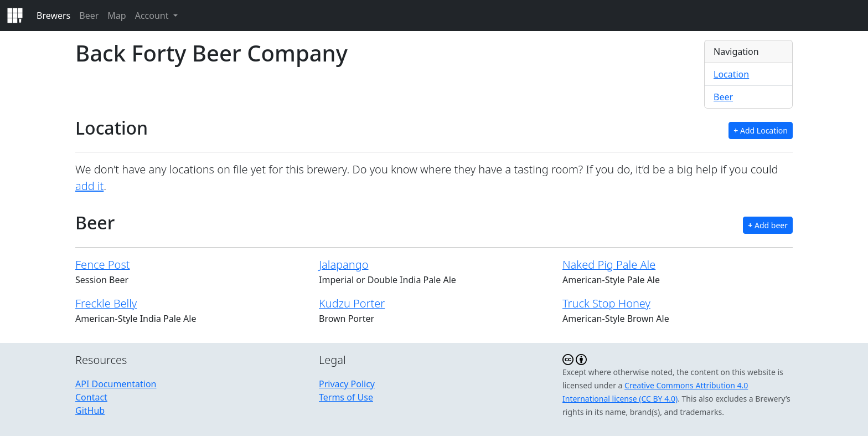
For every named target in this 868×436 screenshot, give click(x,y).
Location (731, 74)
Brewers (53, 16)
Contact (91, 397)
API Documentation (116, 384)
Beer (89, 16)
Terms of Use (346, 397)
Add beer (768, 225)
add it (89, 186)
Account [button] (153, 16)
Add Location (761, 130)
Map (117, 16)
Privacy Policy (347, 384)
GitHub (90, 411)
